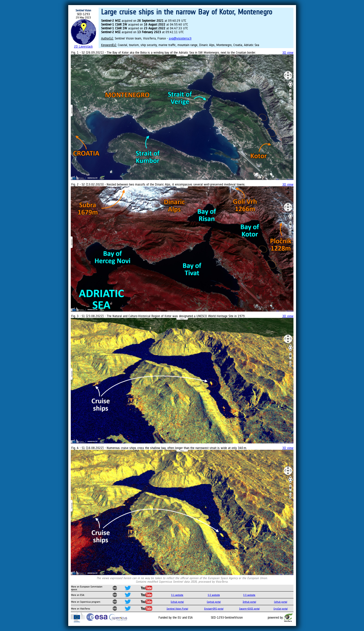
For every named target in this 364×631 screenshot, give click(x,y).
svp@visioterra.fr (180, 38)
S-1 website (177, 595)
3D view (288, 53)
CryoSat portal (281, 609)
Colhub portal (281, 602)
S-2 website (214, 595)
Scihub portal (177, 602)
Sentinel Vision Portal (177, 609)
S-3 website (249, 595)
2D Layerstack (83, 46)
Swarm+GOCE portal (249, 609)
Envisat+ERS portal (214, 609)
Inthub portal (249, 602)
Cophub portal (214, 602)
